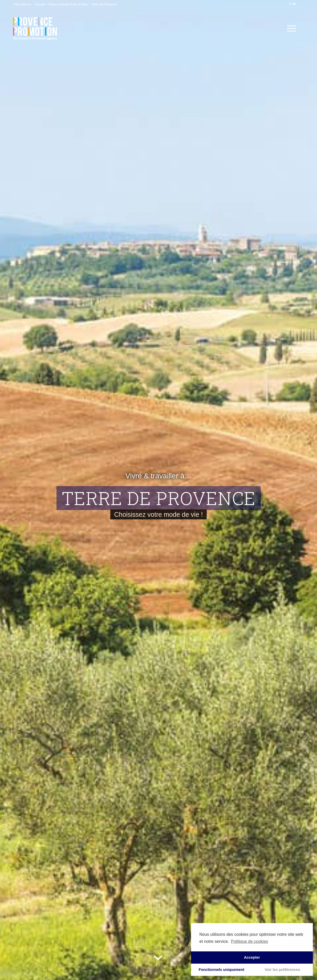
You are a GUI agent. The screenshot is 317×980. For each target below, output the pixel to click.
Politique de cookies (249, 941)
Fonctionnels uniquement (221, 970)
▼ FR (292, 4)
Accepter (252, 957)
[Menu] (290, 29)
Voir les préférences (283, 970)
